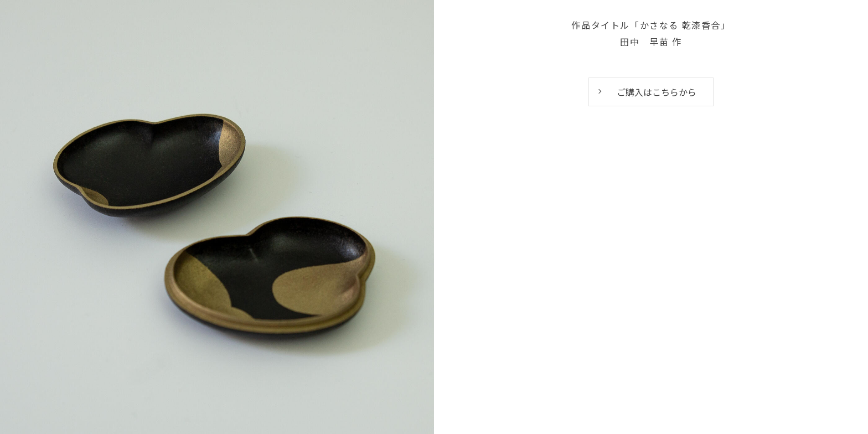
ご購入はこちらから (657, 92)
